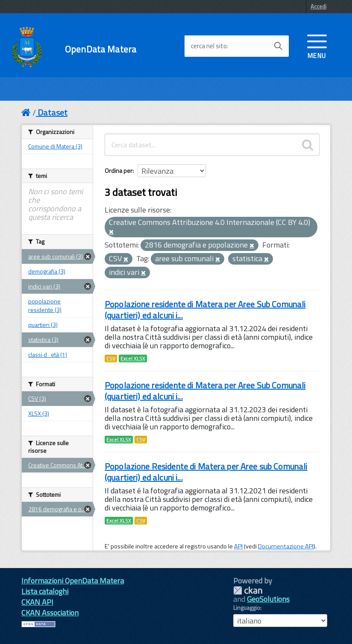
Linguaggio (247, 608)
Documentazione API (286, 546)
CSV (111, 358)
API (238, 546)
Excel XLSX (133, 358)
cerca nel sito (209, 46)
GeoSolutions (268, 599)
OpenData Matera (101, 49)
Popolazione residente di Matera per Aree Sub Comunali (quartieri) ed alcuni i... (205, 310)
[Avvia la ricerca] (278, 46)
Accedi (318, 6)
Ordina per (119, 170)
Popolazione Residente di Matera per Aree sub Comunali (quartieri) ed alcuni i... (206, 472)
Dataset (53, 112)
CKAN (248, 590)
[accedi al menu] (317, 46)
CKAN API (37, 602)
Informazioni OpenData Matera (73, 581)
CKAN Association (50, 613)
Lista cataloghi (45, 591)
